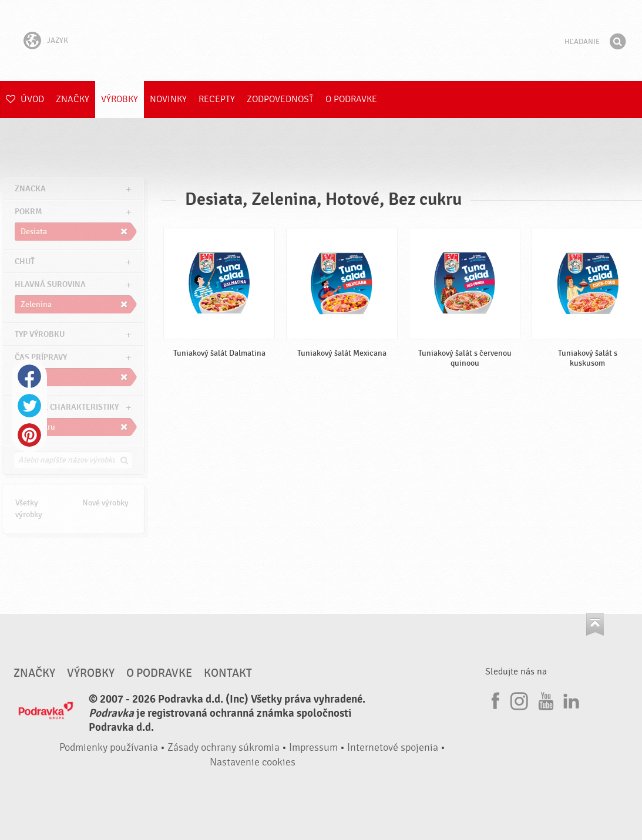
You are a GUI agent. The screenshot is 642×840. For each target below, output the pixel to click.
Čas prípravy (41, 357)
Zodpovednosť (280, 99)
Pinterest (29, 435)
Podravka (321, 41)
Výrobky (120, 99)
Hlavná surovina (50, 284)
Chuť (25, 262)
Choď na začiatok (595, 624)
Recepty (217, 99)
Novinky (168, 99)
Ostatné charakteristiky (67, 407)
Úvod (25, 99)
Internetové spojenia (393, 748)
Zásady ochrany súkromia (223, 748)
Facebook (29, 376)
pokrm (28, 212)
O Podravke (351, 99)
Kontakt (228, 673)
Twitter (29, 406)
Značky (73, 99)
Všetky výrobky (29, 509)
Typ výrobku (40, 334)
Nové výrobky (105, 503)
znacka (30, 189)
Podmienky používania (109, 748)
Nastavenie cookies (253, 762)
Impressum (313, 748)
